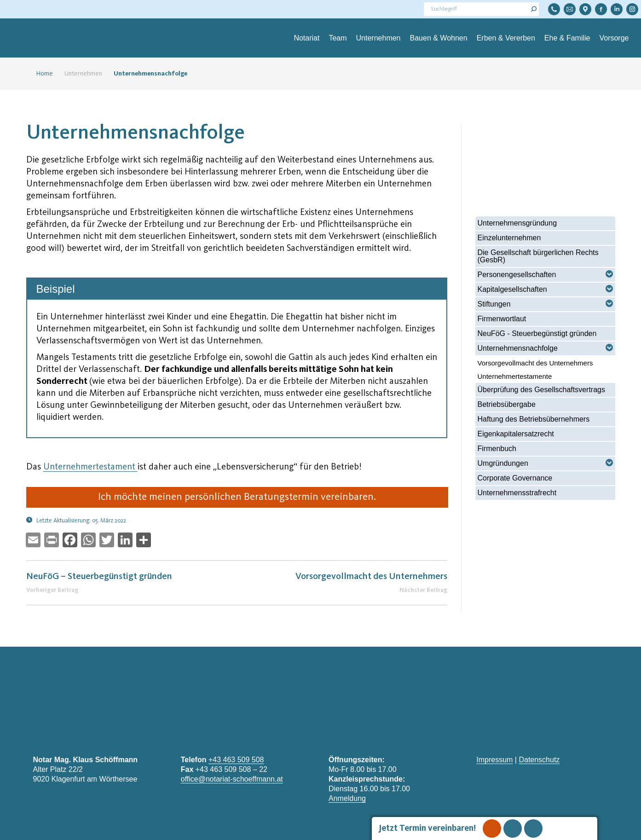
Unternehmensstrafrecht (517, 493)
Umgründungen (503, 463)
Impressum (494, 760)
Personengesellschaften (517, 275)
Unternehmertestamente (515, 376)
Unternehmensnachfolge (518, 348)
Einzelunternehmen (509, 238)
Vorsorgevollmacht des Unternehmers (535, 363)
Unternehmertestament (90, 467)
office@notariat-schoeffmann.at (232, 779)
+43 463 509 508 (236, 760)
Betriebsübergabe (507, 404)
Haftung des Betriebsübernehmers (534, 419)
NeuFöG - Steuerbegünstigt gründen (537, 333)
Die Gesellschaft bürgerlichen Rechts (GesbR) (538, 256)
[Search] (481, 9)
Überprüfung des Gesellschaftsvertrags (541, 390)
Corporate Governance (515, 478)
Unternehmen (83, 74)
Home (41, 74)
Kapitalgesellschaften (512, 289)
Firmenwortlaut (502, 319)
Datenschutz (539, 760)
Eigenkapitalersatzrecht (516, 434)
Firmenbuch (497, 449)
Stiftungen (494, 304)
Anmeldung (347, 798)
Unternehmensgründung (517, 223)
